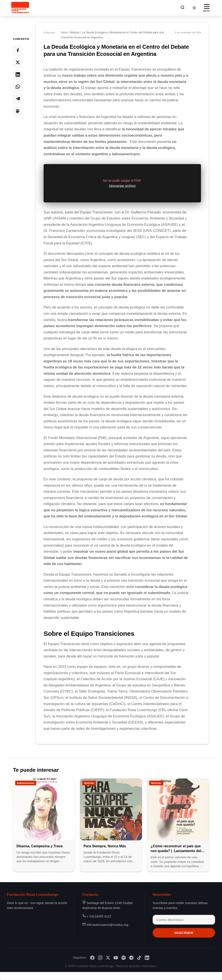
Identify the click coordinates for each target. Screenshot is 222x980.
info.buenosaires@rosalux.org (107, 925)
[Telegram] (131, 957)
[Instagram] (100, 957)
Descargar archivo (122, 186)
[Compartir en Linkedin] (18, 74)
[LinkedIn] (147, 957)
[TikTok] (139, 957)
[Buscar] (183, 8)
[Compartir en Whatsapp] (18, 87)
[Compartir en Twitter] (18, 62)
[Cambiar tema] (194, 8)
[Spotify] (124, 957)
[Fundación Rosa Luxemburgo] (21, 8)
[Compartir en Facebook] (18, 50)
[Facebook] (92, 957)
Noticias (75, 32)
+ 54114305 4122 (99, 916)
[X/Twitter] (108, 957)
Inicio (64, 32)
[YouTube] (116, 957)
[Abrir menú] (207, 8)
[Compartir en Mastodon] (18, 111)
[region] (122, 183)
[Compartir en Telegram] (18, 99)
